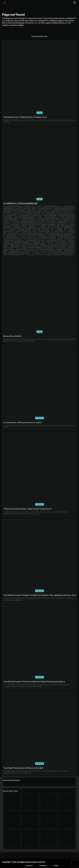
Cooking (39, 504)
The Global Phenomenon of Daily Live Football (23, 768)
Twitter (56, 866)
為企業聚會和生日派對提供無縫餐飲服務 (20, 203)
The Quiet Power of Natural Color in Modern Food (25, 117)
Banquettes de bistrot (13, 336)
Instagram (43, 866)
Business (39, 418)
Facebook (29, 866)
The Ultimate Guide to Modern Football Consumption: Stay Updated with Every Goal (39, 595)
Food (39, 113)
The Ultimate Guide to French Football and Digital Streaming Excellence (34, 682)
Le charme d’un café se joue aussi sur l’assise (22, 422)
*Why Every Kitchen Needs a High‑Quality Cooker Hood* (28, 509)
